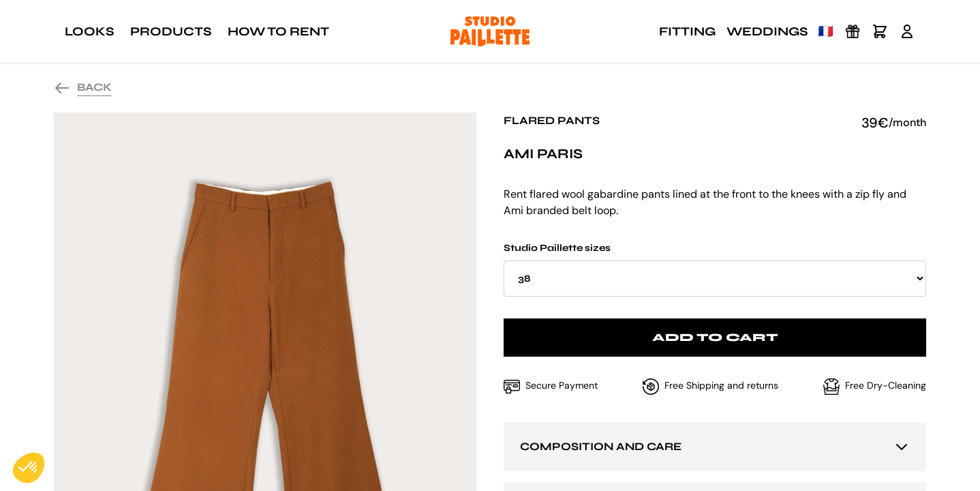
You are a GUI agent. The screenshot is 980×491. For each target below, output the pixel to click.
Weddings (767, 31)
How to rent (278, 31)
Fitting (687, 31)
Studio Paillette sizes (715, 269)
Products (171, 31)
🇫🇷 (826, 31)
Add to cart (715, 337)
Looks (89, 31)
